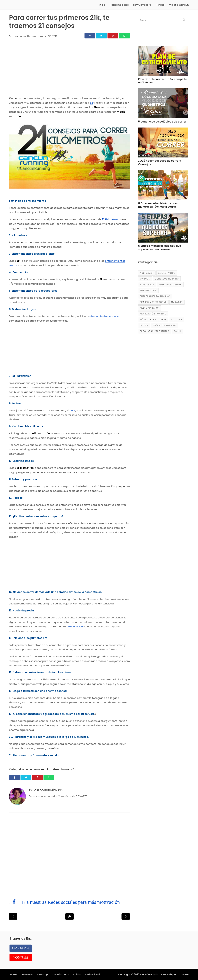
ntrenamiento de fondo (104, 316)
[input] (163, 20)
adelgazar (147, 273)
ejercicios (147, 285)
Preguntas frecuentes (155, 331)
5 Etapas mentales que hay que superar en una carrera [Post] (160, 248)
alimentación (75, 627)
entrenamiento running (155, 296)
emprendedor (148, 290)
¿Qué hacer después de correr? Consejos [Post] (160, 163)
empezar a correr (170, 285)
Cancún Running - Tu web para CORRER (164, 974)
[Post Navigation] (69, 916)
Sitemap (42, 974)
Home (14, 974)
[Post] (163, 62)
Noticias (177, 320)
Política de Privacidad (86, 974)
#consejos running (39, 769)
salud (177, 331)
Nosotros (27, 974)
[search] (184, 20)
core (72, 410)
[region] (69, 70)
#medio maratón (64, 769)
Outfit (144, 325)
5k (91, 103)
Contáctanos (60, 974)
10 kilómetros (110, 219)
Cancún (145, 279)
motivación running (153, 314)
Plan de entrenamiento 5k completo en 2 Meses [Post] (163, 81)
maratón (177, 302)
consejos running (167, 279)
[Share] (90, 36)
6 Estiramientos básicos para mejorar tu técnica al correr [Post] (158, 205)
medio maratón (150, 308)
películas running (164, 325)
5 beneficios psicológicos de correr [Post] (162, 122)
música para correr (153, 320)
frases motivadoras (153, 302)
